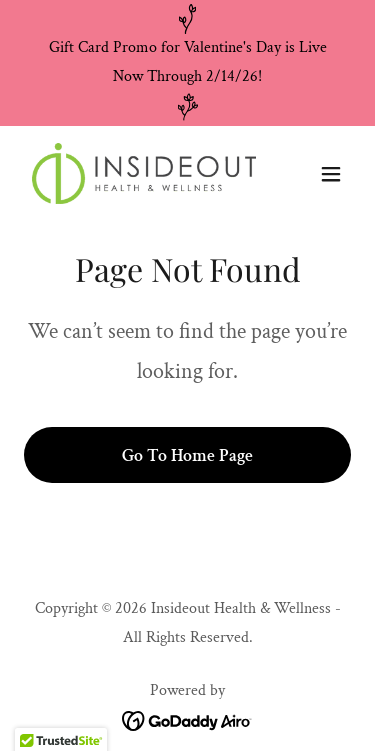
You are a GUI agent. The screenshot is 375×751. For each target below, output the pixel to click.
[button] (331, 174)
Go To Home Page (187, 455)
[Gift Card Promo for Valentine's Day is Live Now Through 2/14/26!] (187, 63)
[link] (138, 174)
